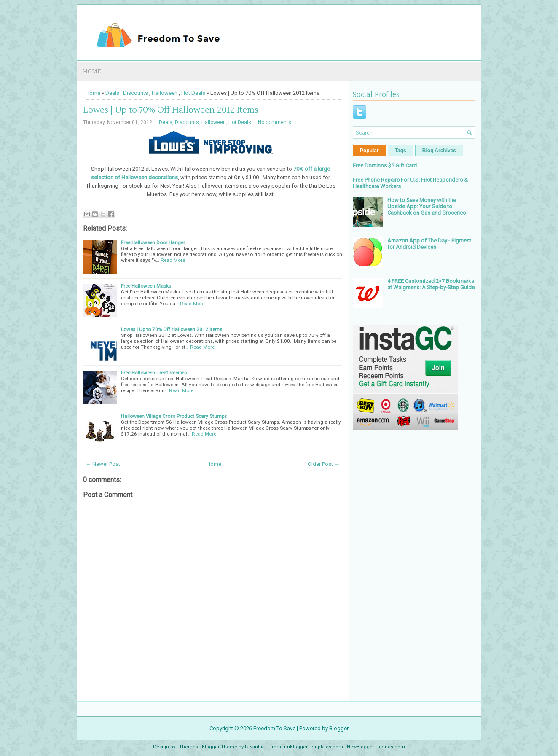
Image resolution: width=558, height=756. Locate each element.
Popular (369, 151)
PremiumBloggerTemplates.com (306, 747)
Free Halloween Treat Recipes (154, 373)
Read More (173, 260)
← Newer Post (103, 464)
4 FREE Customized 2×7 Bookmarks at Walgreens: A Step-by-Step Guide (431, 284)
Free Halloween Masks (146, 286)
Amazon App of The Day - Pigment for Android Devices (429, 244)
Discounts (135, 93)
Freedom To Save (274, 728)
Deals (112, 93)
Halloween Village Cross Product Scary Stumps (174, 416)
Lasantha (255, 747)
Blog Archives (439, 151)
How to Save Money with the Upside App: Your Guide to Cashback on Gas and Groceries (427, 206)
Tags (401, 151)
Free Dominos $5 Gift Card (385, 165)
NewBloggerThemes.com (376, 747)
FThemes (187, 747)
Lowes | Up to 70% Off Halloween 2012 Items (171, 110)
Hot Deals (193, 93)
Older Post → (324, 464)
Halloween (165, 93)
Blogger (339, 728)
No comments (275, 122)
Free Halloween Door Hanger (153, 242)
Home (92, 71)
